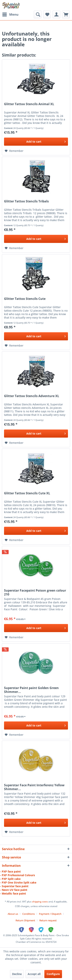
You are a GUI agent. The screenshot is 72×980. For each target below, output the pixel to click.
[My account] (56, 14)
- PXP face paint (10, 871)
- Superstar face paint (14, 886)
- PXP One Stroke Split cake (18, 882)
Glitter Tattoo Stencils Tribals (26, 201)
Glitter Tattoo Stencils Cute (25, 299)
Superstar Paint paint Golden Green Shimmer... (31, 690)
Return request (48, 920)
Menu (10, 14)
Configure (53, 974)
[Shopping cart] (66, 14)
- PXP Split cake (10, 879)
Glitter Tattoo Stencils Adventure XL (32, 396)
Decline (17, 974)
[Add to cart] (36, 142)
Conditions (29, 914)
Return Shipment (25, 920)
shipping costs (40, 902)
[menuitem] (10, 14)
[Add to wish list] (14, 151)
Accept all (34, 974)
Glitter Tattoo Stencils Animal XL (29, 104)
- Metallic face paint (13, 893)
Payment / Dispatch (50, 914)
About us (13, 914)
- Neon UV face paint (14, 890)
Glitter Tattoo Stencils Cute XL (27, 493)
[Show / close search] (38, 14)
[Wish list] (47, 14)
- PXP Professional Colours (17, 875)
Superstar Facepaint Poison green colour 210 (35, 592)
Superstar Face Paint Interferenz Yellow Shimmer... (34, 787)
